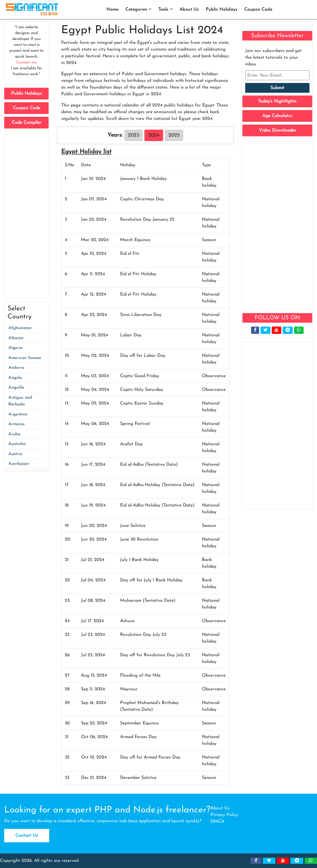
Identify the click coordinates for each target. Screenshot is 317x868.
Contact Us (27, 836)
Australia (17, 444)
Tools (165, 9)
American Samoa (25, 358)
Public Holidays (222, 9)
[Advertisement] (26, 214)
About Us (189, 9)
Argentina (18, 414)
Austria (15, 454)
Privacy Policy (224, 815)
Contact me (26, 62)
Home (112, 9)
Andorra (16, 368)
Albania (16, 338)
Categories (138, 9)
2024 (154, 135)
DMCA (217, 822)
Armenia (16, 424)
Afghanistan (20, 328)
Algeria (16, 348)
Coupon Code (258, 9)
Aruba (14, 434)
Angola (15, 378)
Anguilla (16, 388)
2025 (174, 135)
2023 (134, 135)
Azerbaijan (19, 464)
